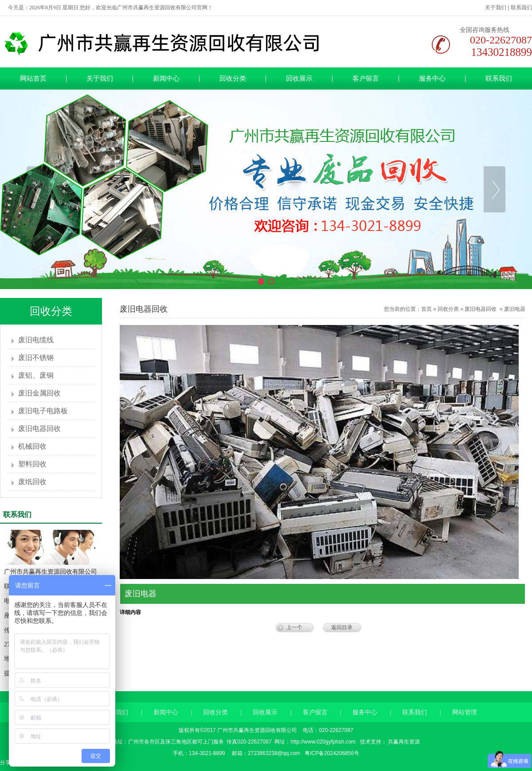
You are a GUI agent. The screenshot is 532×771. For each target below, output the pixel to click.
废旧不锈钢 (36, 358)
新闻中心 (166, 78)
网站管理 (465, 721)
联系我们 (521, 8)
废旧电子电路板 (43, 411)
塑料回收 (32, 464)
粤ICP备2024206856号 (331, 753)
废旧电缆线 (36, 340)
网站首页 (33, 78)
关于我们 (496, 8)
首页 (426, 309)
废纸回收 (32, 482)
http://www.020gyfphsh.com (323, 742)
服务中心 (432, 78)
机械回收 (32, 446)
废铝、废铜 (36, 375)
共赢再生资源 (403, 742)
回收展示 (299, 78)
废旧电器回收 (39, 429)
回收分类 (233, 78)
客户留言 (366, 78)
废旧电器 (515, 309)
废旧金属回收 (39, 393)
